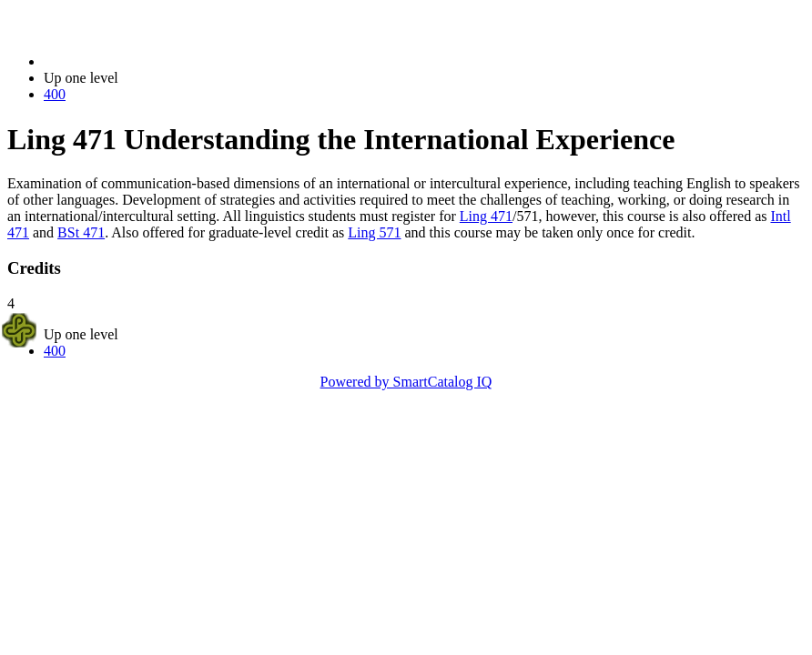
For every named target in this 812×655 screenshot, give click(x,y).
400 (55, 94)
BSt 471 (81, 232)
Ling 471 (486, 216)
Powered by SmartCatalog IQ (406, 382)
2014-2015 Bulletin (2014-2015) (139, 61)
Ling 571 (374, 232)
